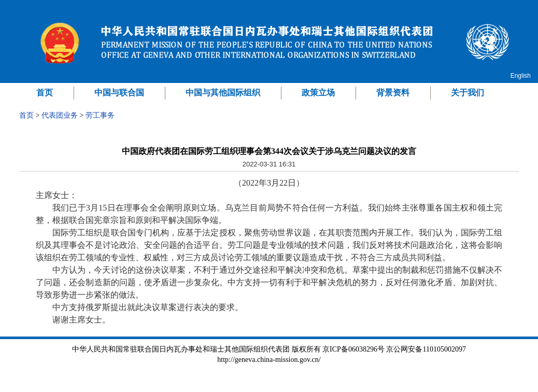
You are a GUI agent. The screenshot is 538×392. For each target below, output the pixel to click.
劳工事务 (100, 115)
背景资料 (393, 93)
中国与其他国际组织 (223, 93)
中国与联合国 (119, 93)
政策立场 (318, 93)
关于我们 (468, 93)
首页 (45, 93)
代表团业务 (60, 115)
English (521, 76)
